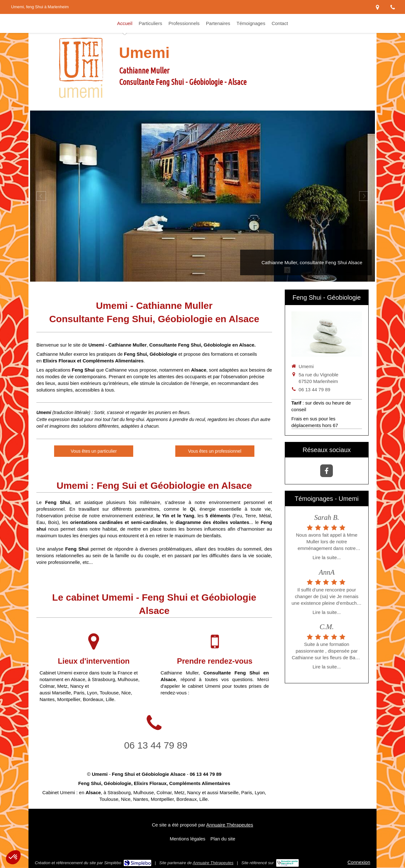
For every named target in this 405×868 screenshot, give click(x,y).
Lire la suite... (327, 557)
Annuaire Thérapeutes (230, 825)
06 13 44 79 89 (156, 745)
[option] (202, 196)
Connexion (359, 862)
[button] (13, 857)
